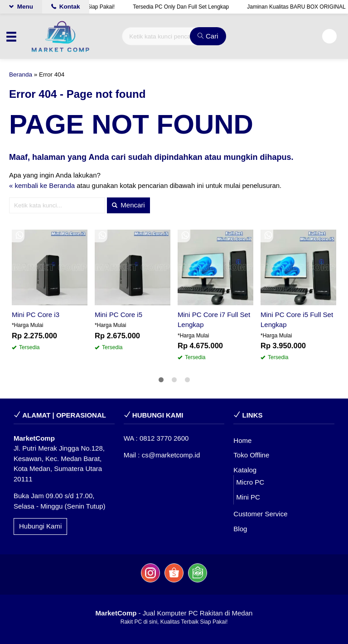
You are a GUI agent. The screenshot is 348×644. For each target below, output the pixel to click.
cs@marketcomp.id (171, 455)
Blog (240, 529)
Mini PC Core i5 (118, 315)
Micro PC (250, 482)
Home (242, 440)
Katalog (245, 470)
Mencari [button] (128, 205)
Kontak (66, 7)
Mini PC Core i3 (36, 315)
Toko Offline (251, 455)
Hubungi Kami (40, 526)
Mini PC (248, 497)
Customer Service (260, 514)
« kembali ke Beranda (42, 185)
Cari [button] (208, 36)
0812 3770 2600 (164, 438)
